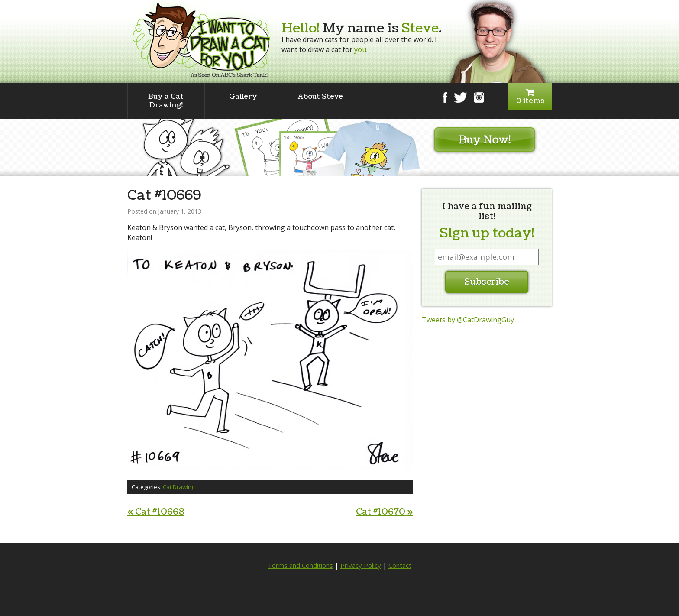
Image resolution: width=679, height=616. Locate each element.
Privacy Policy (361, 565)
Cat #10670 (385, 512)
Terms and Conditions (300, 565)
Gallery (243, 97)
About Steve (320, 97)
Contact (400, 565)
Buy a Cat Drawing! (166, 101)
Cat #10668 (156, 512)
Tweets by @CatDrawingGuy (468, 320)
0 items (530, 97)
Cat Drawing (179, 487)
